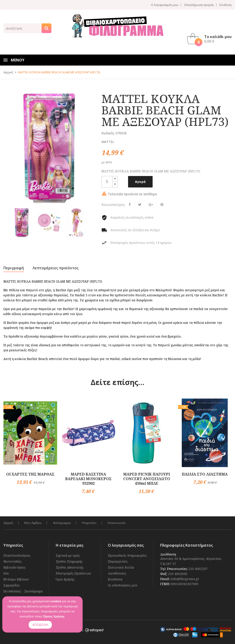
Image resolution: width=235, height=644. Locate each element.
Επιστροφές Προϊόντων (73, 573)
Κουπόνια (115, 579)
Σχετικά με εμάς (68, 555)
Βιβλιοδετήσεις (15, 567)
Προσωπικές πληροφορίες (127, 555)
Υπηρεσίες (91, 523)
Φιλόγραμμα (63, 523)
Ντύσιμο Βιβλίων (16, 579)
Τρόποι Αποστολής (70, 567)
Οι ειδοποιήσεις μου (123, 585)
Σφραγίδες (12, 585)
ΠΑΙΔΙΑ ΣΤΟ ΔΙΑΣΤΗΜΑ (205, 474)
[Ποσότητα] (107, 182)
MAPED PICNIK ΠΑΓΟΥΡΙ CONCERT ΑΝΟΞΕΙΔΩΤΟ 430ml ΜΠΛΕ (147, 479)
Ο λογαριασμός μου (165, 5)
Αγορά (140, 182)
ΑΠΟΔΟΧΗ (40, 625)
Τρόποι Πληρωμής (69, 561)
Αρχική (8, 523)
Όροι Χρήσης (65, 579)
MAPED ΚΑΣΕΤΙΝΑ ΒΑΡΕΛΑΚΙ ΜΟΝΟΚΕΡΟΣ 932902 (88, 479)
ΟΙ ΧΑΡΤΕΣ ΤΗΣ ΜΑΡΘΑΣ (30, 474)
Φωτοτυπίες (13, 561)
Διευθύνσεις (117, 573)
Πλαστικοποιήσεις (17, 555)
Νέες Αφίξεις (33, 523)
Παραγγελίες (118, 561)
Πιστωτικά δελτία (121, 567)
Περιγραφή (14, 268)
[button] (210, 39)
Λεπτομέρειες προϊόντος (56, 268)
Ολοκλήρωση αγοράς (199, 5)
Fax (6, 573)
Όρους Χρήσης (54, 616)
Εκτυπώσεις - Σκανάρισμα (23, 591)
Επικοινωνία (119, 523)
